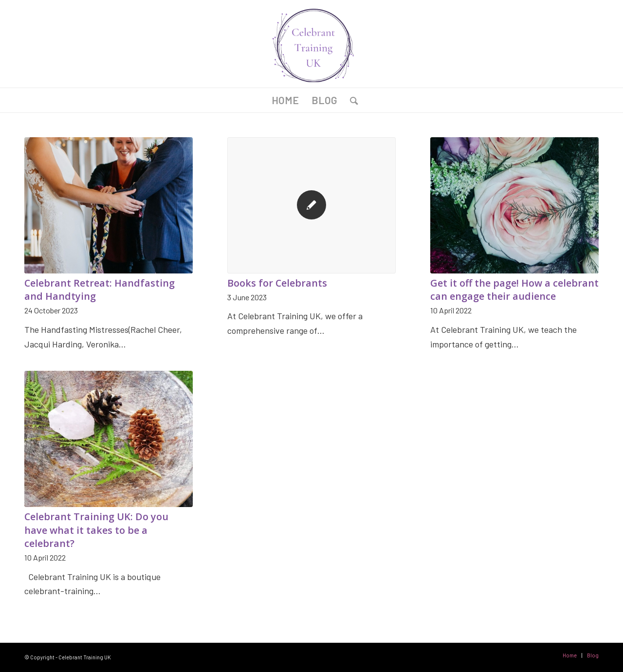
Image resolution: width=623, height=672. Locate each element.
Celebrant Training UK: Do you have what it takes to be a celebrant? (96, 530)
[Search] (351, 100)
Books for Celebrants (277, 283)
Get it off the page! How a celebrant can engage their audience (514, 290)
